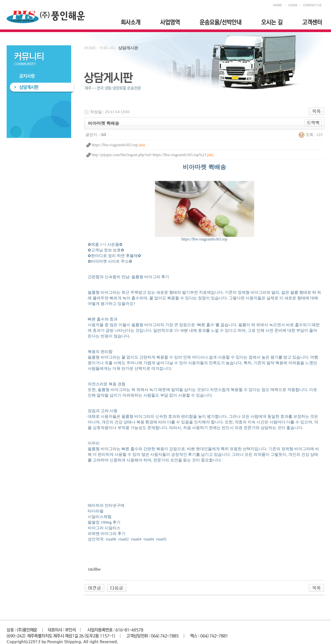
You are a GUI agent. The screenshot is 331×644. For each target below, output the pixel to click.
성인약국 (96, 539)
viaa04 (136, 539)
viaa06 (111, 539)
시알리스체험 (100, 517)
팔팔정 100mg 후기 (104, 522)
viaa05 (161, 539)
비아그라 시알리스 (104, 528)
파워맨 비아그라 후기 (107, 534)
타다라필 (96, 511)
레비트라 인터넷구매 (106, 505)
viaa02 (123, 539)
